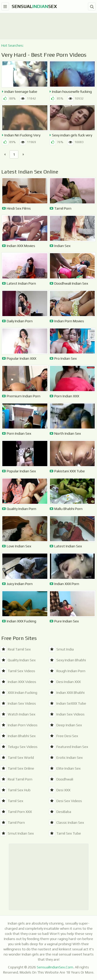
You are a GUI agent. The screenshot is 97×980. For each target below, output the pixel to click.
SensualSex (34, 6)
